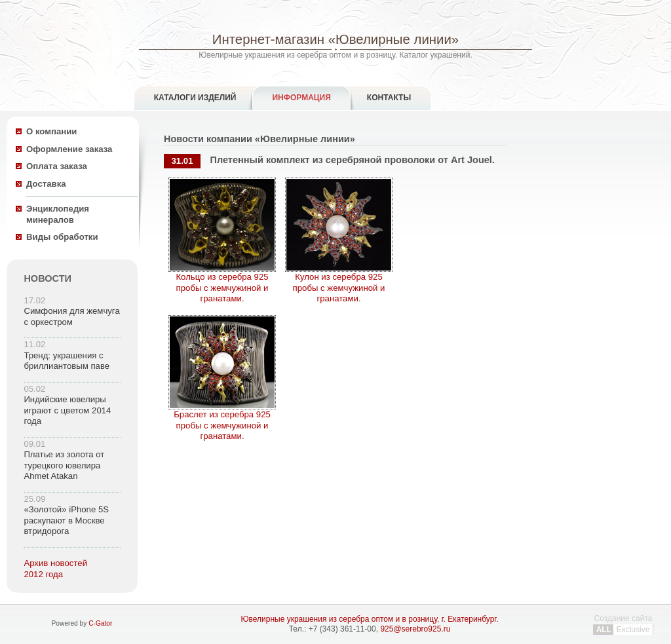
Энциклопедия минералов (58, 214)
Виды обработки (62, 237)
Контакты (389, 98)
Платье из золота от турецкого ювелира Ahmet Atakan (64, 465)
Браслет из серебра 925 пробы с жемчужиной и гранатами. (222, 421)
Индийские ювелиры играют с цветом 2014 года (67, 410)
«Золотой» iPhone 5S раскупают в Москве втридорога (66, 520)
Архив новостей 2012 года (55, 569)
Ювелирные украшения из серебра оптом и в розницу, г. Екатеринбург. (369, 619)
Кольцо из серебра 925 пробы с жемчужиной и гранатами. (222, 284)
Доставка (46, 184)
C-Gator (100, 623)
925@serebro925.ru (415, 629)
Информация (301, 98)
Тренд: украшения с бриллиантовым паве (67, 361)
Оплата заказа (57, 166)
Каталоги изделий (195, 98)
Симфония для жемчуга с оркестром (71, 316)
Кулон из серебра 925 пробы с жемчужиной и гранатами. (339, 284)
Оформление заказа (69, 149)
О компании (51, 131)
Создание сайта (623, 624)
